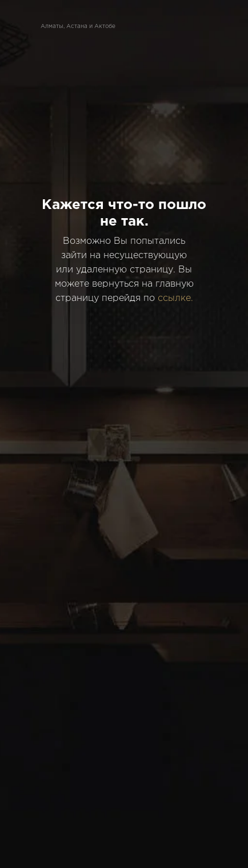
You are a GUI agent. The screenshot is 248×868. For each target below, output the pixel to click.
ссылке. (175, 298)
